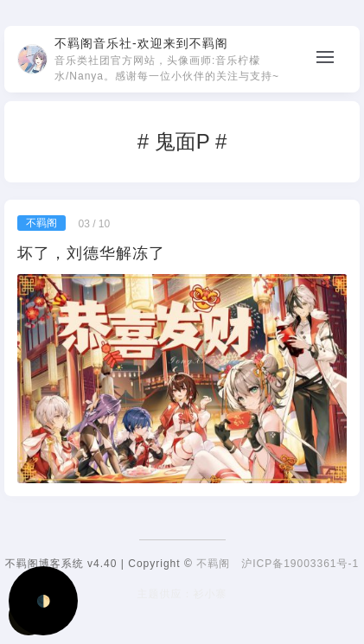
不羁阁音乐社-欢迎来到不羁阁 (141, 43)
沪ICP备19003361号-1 (300, 564)
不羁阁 (213, 564)
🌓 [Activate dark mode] (44, 601)
